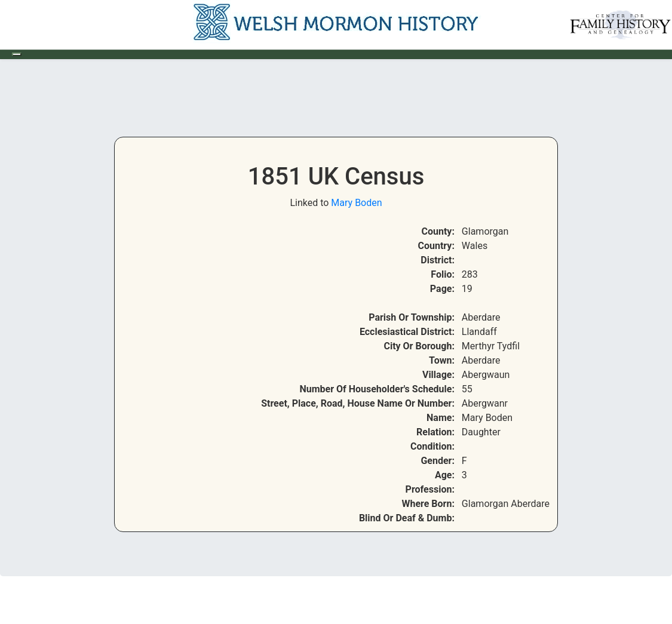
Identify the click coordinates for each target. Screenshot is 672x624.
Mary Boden (356, 203)
